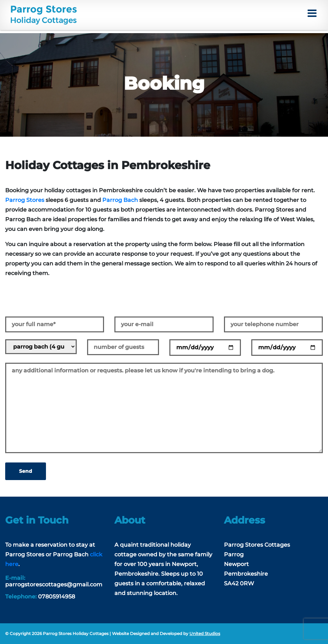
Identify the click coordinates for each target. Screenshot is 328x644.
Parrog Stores (25, 200)
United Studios (205, 633)
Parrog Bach (120, 200)
